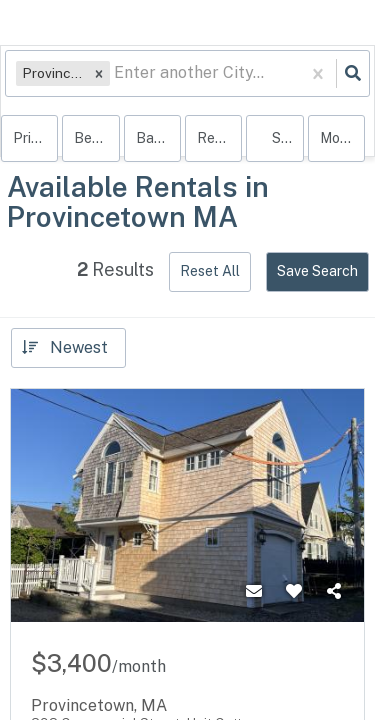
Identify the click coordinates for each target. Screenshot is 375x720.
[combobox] (116, 73)
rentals (219, 138)
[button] (99, 73)
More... (342, 138)
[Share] (334, 592)
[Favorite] (294, 592)
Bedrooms (96, 138)
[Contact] (254, 592)
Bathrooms (158, 138)
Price (30, 138)
